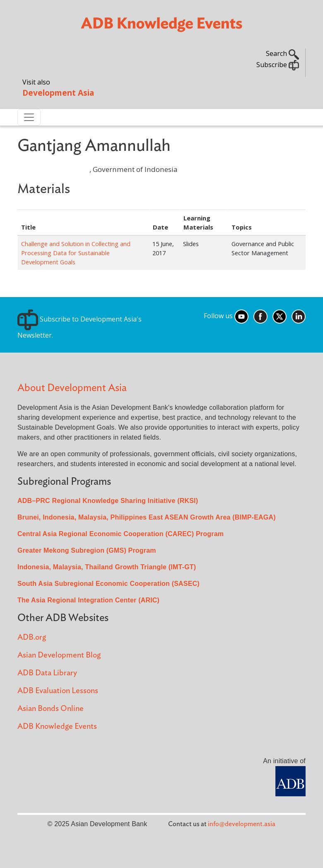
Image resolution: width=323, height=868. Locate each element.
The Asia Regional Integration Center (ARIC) (88, 600)
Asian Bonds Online (51, 709)
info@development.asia (242, 824)
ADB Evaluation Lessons (58, 691)
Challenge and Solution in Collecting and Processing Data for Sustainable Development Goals (76, 253)
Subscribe (278, 65)
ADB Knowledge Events (57, 727)
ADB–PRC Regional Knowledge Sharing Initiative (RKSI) (108, 501)
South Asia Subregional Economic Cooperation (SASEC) (108, 584)
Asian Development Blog (59, 655)
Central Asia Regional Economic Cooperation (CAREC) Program (121, 534)
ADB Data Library (47, 673)
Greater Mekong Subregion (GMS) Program (87, 550)
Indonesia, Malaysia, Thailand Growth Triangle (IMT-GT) (107, 567)
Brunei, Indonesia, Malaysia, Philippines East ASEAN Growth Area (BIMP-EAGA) (147, 517)
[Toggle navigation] (29, 117)
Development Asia (58, 93)
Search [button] (282, 53)
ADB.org (32, 637)
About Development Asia (72, 388)
